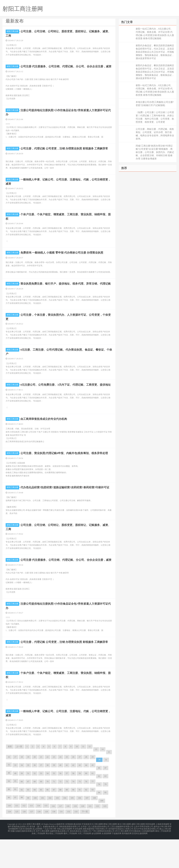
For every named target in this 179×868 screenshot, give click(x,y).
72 (60, 812)
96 (9, 828)
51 (28, 804)
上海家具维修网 (162, 855)
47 (105, 798)
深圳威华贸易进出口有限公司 (121, 858)
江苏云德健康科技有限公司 (122, 856)
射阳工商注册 (13, 31)
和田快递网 (150, 855)
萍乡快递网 (77, 858)
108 (94, 828)
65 (15, 812)
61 (93, 804)
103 (57, 828)
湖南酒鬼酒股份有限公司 (70, 856)
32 (9, 795)
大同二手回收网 (84, 862)
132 (69, 842)
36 (35, 796)
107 (87, 828)
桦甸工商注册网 (110, 855)
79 (105, 815)
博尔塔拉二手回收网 (54, 862)
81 (15, 820)
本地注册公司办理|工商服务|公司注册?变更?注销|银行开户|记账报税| (155, 104)
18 (22, 787)
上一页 (19, 777)
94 (99, 823)
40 (60, 796)
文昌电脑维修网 (148, 860)
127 (32, 842)
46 (99, 798)
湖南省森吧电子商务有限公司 (95, 858)
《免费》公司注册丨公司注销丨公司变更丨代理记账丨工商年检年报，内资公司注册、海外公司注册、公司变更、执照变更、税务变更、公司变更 (155, 117)
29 (93, 787)
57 (67, 804)
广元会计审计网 (49, 858)
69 (41, 812)
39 (54, 796)
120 (83, 837)
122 (97, 837)
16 (9, 787)
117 (61, 837)
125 (17, 842)
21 (41, 787)
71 (54, 812)
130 (54, 842)
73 (67, 812)
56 (60, 804)
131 (61, 842)
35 (28, 796)
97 (15, 828)
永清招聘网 (106, 862)
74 (73, 812)
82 (22, 820)
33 (15, 796)
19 (28, 787)
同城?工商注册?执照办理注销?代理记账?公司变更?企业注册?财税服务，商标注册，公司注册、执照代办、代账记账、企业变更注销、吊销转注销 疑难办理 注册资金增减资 (155, 152)
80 (9, 820)
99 (28, 828)
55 (54, 804)
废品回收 (77, 855)
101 (42, 828)
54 (47, 804)
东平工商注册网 (43, 860)
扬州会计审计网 (160, 856)
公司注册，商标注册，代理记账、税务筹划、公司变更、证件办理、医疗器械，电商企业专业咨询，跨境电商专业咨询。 (155, 134)
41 (67, 796)
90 (73, 820)
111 (17, 836)
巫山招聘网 (37, 858)
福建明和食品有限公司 (60, 860)
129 (46, 842)
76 (86, 812)
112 (24, 836)
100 (35, 828)
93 (93, 820)
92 (86, 820)
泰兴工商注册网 (124, 855)
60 (86, 804)
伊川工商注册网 (122, 860)
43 (80, 796)
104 (65, 828)
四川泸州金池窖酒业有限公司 (146, 858)
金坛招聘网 (96, 862)
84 (35, 820)
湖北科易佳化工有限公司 (80, 860)
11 (83, 777)
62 (99, 807)
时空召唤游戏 (135, 860)
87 (54, 820)
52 (35, 804)
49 (15, 804)
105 (72, 828)
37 (41, 796)
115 (46, 836)
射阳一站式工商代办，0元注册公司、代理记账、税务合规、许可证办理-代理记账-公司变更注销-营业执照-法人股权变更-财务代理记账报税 (155, 34)
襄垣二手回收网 (162, 860)
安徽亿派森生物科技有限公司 (23, 860)
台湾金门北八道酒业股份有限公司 (95, 856)
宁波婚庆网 (117, 862)
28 (86, 787)
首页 (10, 777)
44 (86, 796)
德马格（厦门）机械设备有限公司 (44, 856)
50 (22, 804)
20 (35, 787)
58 (73, 804)
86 (47, 820)
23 (54, 787)
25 (67, 787)
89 (67, 820)
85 (41, 820)
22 (47, 787)
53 (41, 804)
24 (60, 787)
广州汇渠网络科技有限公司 (103, 860)
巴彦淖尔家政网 (25, 858)
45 (93, 796)
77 (93, 812)
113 (31, 836)
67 (28, 812)
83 (28, 820)
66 (22, 812)
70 (47, 812)
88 (60, 820)
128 (39, 842)
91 (80, 820)
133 (76, 842)
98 (22, 828)
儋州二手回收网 (70, 862)
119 (75, 837)
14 (103, 780)
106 (80, 828)
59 (80, 804)
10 (77, 777)
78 (99, 815)
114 (39, 836)
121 (90, 837)
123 (105, 837)
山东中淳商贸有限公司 (143, 856)
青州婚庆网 (127, 862)
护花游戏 (85, 855)
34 (22, 796)
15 (109, 783)
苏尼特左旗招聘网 (140, 862)
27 (80, 787)
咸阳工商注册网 (138, 855)
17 (15, 787)
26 (73, 787)
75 (80, 812)
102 (50, 828)
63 (105, 807)
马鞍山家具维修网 (64, 858)
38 (47, 796)
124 (9, 842)
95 (105, 823)
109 (102, 831)
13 (96, 780)
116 (53, 837)
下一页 (85, 842)
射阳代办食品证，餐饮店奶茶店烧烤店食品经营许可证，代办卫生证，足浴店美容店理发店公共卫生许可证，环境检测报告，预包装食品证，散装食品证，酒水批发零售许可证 (155, 52)
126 (24, 842)
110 (9, 836)
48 (9, 803)
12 (90, 777)
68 (35, 812)
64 (9, 812)
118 (68, 837)
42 (73, 796)
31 (106, 790)
